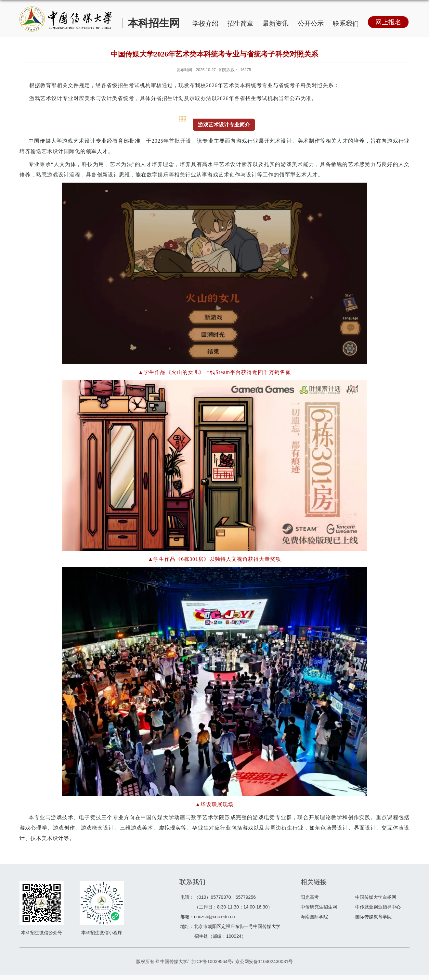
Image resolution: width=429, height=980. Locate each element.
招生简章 (240, 23)
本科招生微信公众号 (42, 933)
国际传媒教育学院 (373, 917)
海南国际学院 (314, 917)
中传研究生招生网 (319, 907)
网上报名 (388, 22)
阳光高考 (310, 897)
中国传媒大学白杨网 (376, 897)
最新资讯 (276, 23)
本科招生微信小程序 (102, 933)
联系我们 (346, 23)
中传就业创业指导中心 (378, 907)
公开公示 (311, 23)
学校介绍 (205, 23)
